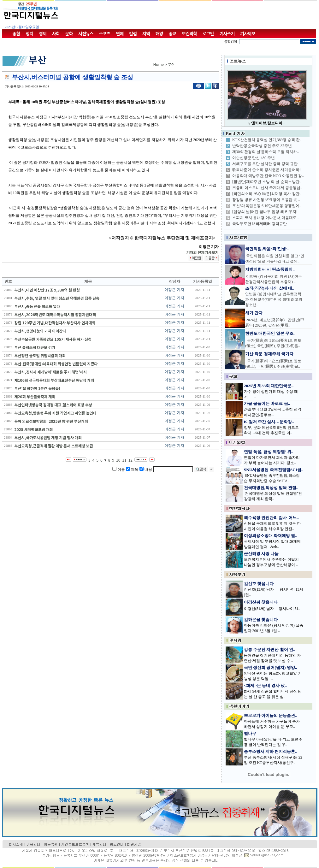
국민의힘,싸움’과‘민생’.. (267, 249)
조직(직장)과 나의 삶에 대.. (270, 288)
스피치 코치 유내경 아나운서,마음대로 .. (266, 218)
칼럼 (133, 33)
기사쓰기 (227, 33)
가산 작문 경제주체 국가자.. (270, 354)
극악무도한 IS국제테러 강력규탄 (260, 224)
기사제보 (248, 33)
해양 (159, 33)
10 (118, 460)
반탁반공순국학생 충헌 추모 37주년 (262, 146)
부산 (171, 64)
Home (159, 64)
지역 (146, 33)
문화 (69, 33)
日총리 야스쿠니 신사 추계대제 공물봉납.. (267, 188)
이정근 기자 (174, 290)
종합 (16, 33)
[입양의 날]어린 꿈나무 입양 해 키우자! (265, 212)
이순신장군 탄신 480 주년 (254, 158)
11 (124, 460)
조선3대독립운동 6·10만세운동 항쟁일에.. (267, 206)
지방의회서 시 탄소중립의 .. (270, 269)
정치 (29, 33)
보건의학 (189, 33)
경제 (43, 33)
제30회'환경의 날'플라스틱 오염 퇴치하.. (266, 152)
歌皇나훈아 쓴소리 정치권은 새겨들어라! (266, 170)
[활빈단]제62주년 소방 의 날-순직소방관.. (267, 182)
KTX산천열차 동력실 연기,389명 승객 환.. (267, 140)
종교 (173, 33)
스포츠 (105, 33)
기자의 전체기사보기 (202, 252)
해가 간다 (254, 313)
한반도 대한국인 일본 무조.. (270, 333)
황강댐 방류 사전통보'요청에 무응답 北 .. (266, 200)
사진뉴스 (86, 33)
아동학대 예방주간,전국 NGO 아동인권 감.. (268, 176)
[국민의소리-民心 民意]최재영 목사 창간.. (267, 194)
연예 (120, 33)
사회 (56, 33)
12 (130, 460)
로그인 (208, 33)
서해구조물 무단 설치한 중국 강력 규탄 (265, 164)
